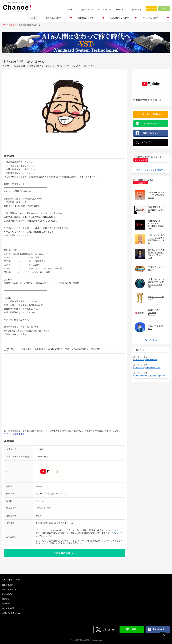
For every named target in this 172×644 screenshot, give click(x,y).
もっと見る (151, 340)
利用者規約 (7, 604)
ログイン (164, 9)
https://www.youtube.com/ (145, 360)
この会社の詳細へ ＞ (65, 553)
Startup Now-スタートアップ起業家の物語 (156, 195)
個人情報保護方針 (9, 608)
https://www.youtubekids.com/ (147, 368)
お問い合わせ (136, 10)
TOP (4, 25)
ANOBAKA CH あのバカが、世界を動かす (156, 210)
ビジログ (12, 25)
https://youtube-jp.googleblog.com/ (149, 376)
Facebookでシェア (150, 133)
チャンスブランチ (104, 10)
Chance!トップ (72, 10)
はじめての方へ (87, 10)
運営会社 (6, 599)
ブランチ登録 (141, 160)
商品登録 (141, 183)
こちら (115, 533)
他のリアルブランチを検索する (151, 170)
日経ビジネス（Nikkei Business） (154, 313)
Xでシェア (146, 142)
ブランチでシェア (150, 124)
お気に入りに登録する (151, 114)
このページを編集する (14, 434)
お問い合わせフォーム (11, 613)
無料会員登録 (151, 9)
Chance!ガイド (121, 10)
